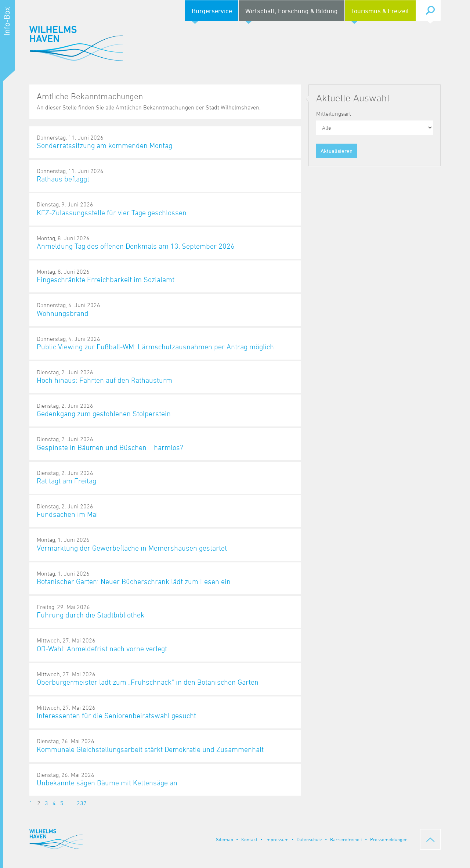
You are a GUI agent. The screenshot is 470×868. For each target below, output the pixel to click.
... (70, 803)
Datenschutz (309, 839)
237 (82, 803)
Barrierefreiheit (346, 839)
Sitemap (225, 839)
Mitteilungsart (334, 114)
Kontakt (249, 839)
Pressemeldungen (389, 839)
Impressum (277, 839)
